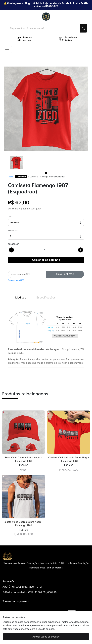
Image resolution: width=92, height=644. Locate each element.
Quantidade (13, 244)
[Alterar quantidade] (46, 250)
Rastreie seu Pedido (68, 39)
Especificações (46, 297)
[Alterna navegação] (7, 50)
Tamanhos (13, 230)
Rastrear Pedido (49, 563)
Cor (10, 216)
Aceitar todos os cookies (46, 637)
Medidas (21, 297)
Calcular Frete (65, 274)
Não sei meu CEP (16, 280)
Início (10, 177)
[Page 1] (46, 173)
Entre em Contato (24, 39)
